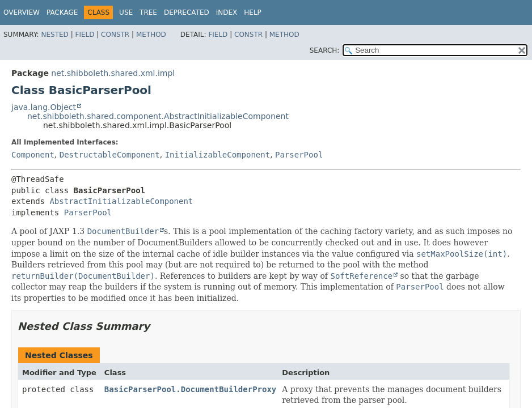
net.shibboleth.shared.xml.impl (113, 73)
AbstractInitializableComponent (121, 201)
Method (151, 35)
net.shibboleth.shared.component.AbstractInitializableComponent (158, 116)
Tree (148, 12)
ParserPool (299, 155)
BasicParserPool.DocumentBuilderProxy (190, 389)
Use (126, 12)
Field (85, 35)
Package (62, 12)
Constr (115, 35)
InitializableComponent (218, 155)
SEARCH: (325, 50)
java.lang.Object (44, 107)
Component (33, 155)
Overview (22, 12)
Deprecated (187, 12)
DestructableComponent (110, 155)
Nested (54, 35)
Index (227, 12)
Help (253, 12)
